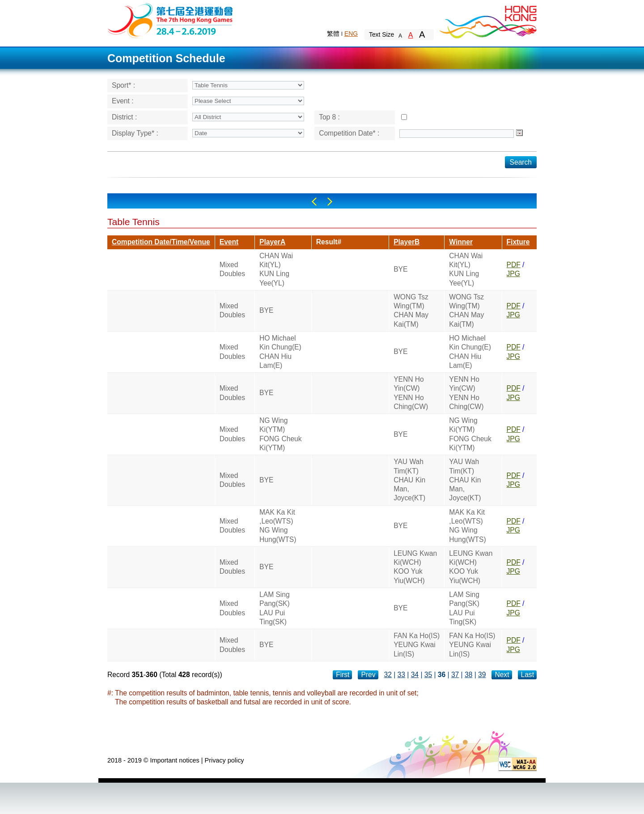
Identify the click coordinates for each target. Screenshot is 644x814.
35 (428, 675)
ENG (351, 34)
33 (401, 675)
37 (455, 675)
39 (482, 675)
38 (468, 675)
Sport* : (123, 85)
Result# (329, 242)
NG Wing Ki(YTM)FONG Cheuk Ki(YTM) (280, 434)
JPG (513, 274)
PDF (514, 265)
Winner (461, 242)
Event (229, 242)
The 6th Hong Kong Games (171, 20)
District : (124, 117)
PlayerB (407, 242)
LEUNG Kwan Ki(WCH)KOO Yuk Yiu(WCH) (415, 567)
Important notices (174, 760)
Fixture (518, 242)
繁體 (333, 34)
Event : (123, 101)
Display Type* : (135, 133)
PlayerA (272, 242)
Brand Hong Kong (487, 20)
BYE (400, 269)
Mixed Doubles (232, 269)
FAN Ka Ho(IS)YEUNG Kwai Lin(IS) (417, 645)
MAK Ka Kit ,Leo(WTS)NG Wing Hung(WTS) (278, 526)
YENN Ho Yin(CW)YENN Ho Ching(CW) (411, 393)
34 (415, 675)
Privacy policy (225, 760)
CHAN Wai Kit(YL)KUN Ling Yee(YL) (276, 269)
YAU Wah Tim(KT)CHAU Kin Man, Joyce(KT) (409, 480)
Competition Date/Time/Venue (161, 242)
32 (388, 675)
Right (330, 202)
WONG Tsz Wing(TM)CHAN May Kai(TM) (411, 311)
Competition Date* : (349, 133)
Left (314, 202)
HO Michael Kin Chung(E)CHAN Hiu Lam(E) (280, 352)
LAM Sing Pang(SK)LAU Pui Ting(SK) (275, 608)
